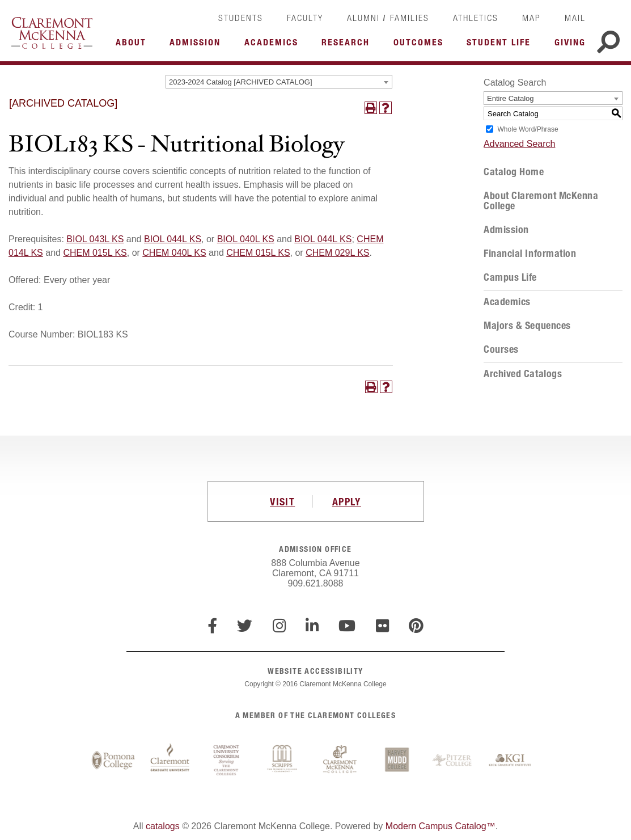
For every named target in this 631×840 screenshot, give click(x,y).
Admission (506, 230)
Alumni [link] (363, 18)
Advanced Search (519, 144)
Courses (501, 349)
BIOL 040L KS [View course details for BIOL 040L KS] (246, 239)
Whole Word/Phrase (528, 129)
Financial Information (530, 254)
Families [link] (410, 18)
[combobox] (279, 82)
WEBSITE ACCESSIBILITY (315, 671)
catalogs (163, 826)
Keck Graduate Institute (510, 761)
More (134, 45)
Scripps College (283, 761)
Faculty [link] (305, 18)
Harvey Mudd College (397, 761)
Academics (507, 302)
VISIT (282, 501)
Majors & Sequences (527, 326)
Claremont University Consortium (227, 761)
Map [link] (532, 18)
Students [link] (241, 18)
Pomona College (113, 761)
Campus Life (510, 277)
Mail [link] (575, 18)
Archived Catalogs (523, 374)
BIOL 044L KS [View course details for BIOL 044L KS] (173, 239)
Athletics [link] (476, 18)
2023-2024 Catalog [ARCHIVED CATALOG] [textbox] (240, 82)
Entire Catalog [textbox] (510, 98)
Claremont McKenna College (52, 33)
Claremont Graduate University (170, 761)
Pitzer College (454, 761)
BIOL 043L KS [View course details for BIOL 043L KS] (95, 239)
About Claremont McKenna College (541, 201)
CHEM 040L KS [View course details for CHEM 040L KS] (174, 253)
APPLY (347, 501)
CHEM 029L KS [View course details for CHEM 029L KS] (337, 253)
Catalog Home (514, 172)
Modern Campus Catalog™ (441, 826)
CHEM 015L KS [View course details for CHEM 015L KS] (95, 253)
